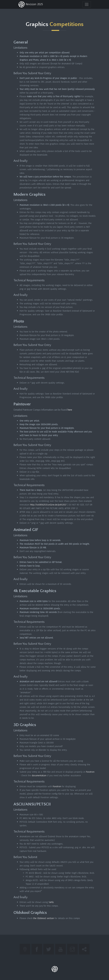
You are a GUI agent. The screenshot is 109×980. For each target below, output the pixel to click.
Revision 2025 (31, 4)
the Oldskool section (44, 918)
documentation (39, 775)
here (70, 410)
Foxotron (90, 772)
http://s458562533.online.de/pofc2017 (48, 505)
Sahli (51, 902)
